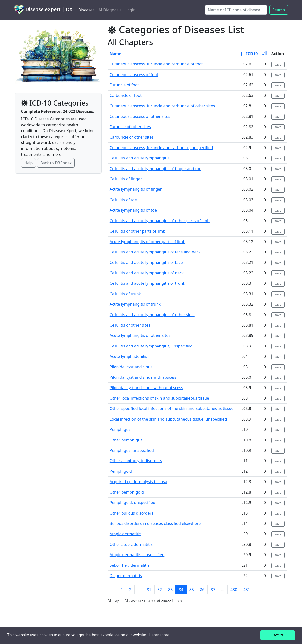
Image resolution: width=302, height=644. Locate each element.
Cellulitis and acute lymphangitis (139, 158)
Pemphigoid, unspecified (132, 503)
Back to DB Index (56, 163)
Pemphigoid (121, 471)
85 (192, 590)
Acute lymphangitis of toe (133, 210)
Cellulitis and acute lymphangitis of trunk (147, 283)
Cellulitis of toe (123, 200)
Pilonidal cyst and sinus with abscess (143, 377)
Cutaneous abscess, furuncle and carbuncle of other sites (162, 106)
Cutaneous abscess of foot (134, 75)
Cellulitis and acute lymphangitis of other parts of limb (160, 221)
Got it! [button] (278, 635)
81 (149, 590)
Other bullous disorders (131, 513)
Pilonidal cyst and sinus (131, 367)
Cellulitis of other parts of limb (137, 231)
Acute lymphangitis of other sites (140, 335)
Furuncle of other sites (130, 127)
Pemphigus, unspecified (132, 450)
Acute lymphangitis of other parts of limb (147, 242)
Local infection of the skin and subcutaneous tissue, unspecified (168, 419)
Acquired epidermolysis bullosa (138, 482)
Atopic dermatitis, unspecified (137, 555)
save (278, 64)
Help (29, 163)
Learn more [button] (159, 635)
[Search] (236, 10)
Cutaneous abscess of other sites (140, 116)
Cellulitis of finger (126, 179)
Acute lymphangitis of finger (136, 189)
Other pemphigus (126, 440)
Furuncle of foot (124, 85)
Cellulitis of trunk (125, 294)
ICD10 (250, 54)
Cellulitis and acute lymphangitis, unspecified (151, 346)
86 (202, 590)
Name (115, 54)
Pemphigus (120, 429)
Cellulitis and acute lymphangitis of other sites (152, 315)
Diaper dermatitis (126, 576)
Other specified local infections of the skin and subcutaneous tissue (172, 408)
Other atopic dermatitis (131, 544)
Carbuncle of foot (126, 95)
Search (279, 10)
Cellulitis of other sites (130, 325)
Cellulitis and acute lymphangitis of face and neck (155, 252)
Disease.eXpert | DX (43, 10)
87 (213, 590)
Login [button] (130, 10)
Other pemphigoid (127, 492)
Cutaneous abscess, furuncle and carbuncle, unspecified (161, 148)
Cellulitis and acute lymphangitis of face (146, 262)
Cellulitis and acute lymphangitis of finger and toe (155, 169)
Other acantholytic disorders (136, 461)
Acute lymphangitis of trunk (135, 304)
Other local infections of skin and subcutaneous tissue (159, 398)
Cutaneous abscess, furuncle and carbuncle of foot (156, 64)
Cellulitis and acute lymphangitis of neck (147, 273)
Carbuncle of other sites (132, 137)
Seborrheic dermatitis (129, 565)
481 (247, 590)
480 (234, 590)
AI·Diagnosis (110, 10)
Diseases (86, 10)
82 (160, 590)
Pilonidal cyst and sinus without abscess (146, 388)
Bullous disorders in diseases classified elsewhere (155, 523)
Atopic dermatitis (125, 534)
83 (170, 590)
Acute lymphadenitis (128, 356)
